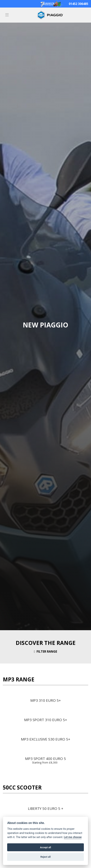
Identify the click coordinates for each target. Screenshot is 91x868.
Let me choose (73, 837)
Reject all (45, 857)
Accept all (45, 847)
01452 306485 (78, 4)
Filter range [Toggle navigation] (45, 651)
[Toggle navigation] (7, 15)
